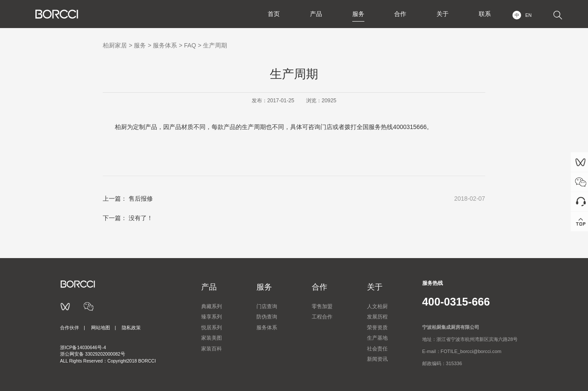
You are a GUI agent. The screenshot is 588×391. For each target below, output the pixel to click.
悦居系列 (212, 328)
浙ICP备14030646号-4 (83, 347)
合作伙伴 (70, 328)
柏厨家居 (115, 45)
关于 (443, 14)
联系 (485, 14)
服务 (358, 14)
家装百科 (212, 349)
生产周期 (215, 45)
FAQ (190, 45)
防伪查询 (267, 317)
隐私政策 (131, 328)
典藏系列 (212, 306)
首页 (273, 14)
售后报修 (141, 199)
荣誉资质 (377, 328)
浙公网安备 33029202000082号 (93, 354)
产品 (316, 14)
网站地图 (101, 328)
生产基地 (377, 338)
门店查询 (267, 306)
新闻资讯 (377, 359)
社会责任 (377, 349)
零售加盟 (322, 306)
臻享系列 (212, 317)
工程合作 (322, 317)
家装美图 (212, 338)
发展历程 (377, 317)
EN (529, 15)
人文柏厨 (377, 306)
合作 (400, 14)
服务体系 (165, 45)
